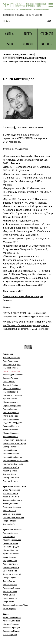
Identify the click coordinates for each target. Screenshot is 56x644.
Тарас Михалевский (12, 574)
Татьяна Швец (9, 474)
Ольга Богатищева (11, 371)
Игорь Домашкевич (12, 617)
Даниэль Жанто (10, 399)
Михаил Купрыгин (11, 624)
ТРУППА (9, 44)
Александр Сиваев (11, 588)
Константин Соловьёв (13, 464)
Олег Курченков (10, 571)
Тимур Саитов (9, 581)
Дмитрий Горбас (10, 385)
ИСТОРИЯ (28, 44)
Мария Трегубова (11, 471)
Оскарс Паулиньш (11, 578)
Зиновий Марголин (12, 426)
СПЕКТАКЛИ (47, 34)
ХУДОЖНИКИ (11, 58)
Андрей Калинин (10, 409)
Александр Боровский (13, 375)
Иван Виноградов (11, 547)
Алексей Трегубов (11, 467)
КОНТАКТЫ (47, 44)
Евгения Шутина (10, 481)
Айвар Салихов (10, 585)
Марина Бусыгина (11, 497)
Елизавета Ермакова (12, 395)
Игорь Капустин (10, 557)
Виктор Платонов (11, 447)
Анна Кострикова (11, 412)
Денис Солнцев (10, 591)
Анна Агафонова (10, 361)
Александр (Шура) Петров (15, 443)
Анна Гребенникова (12, 388)
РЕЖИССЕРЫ (11, 54)
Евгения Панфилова (12, 514)
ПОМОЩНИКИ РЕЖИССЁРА (31, 62)
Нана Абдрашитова (12, 358)
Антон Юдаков (9, 609)
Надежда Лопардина (12, 423)
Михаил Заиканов (11, 402)
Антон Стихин (9, 595)
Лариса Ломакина (11, 419)
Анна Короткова (10, 564)
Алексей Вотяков (11, 378)
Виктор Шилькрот (11, 478)
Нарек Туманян (10, 598)
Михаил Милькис (11, 433)
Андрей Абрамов (11, 533)
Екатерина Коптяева (12, 507)
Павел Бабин (9, 536)
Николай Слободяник (13, 457)
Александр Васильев (12, 500)
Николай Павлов (11, 436)
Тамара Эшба (9, 524)
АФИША (9, 34)
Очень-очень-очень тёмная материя (23, 296)
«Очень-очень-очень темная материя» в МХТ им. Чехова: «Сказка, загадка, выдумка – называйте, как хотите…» (28, 325)
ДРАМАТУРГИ (27, 54)
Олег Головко (9, 382)
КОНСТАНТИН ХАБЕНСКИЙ (34, 15)
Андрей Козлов (10, 560)
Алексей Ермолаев (11, 621)
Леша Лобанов (10, 510)
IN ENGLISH (7, 21)
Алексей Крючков (11, 567)
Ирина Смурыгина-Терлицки (16, 461)
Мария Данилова (11, 504)
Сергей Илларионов (12, 406)
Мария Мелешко (10, 430)
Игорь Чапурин (10, 521)
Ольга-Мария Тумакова (13, 517)
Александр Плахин (11, 631)
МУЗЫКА (24, 58)
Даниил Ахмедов (11, 493)
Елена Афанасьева (11, 490)
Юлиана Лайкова (11, 416)
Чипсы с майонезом (14, 313)
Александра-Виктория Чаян (15, 605)
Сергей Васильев (11, 543)
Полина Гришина (11, 392)
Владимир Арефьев (12, 364)
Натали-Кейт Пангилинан (14, 440)
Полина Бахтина (10, 368)
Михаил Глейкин (10, 550)
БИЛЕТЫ (28, 34)
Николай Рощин (10, 450)
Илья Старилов (10, 635)
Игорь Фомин (9, 602)
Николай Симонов (11, 454)
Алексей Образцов (11, 628)
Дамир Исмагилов (11, 554)
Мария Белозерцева (12, 540)
